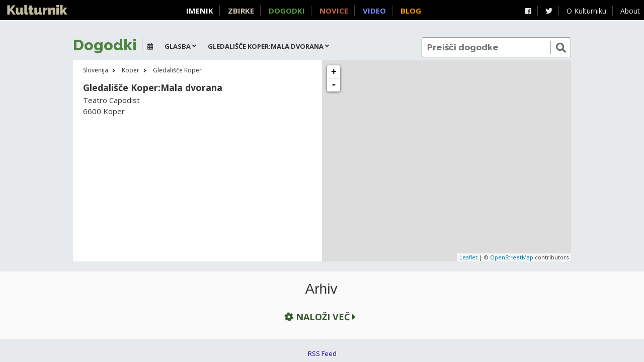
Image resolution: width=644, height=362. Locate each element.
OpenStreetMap (512, 257)
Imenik (200, 11)
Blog (411, 11)
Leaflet (468, 257)
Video (374, 11)
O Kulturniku (586, 11)
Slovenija (96, 70)
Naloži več (319, 316)
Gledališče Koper (177, 70)
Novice (334, 11)
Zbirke (241, 11)
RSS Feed (322, 353)
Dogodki (287, 11)
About (630, 11)
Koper (131, 70)
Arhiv (321, 289)
